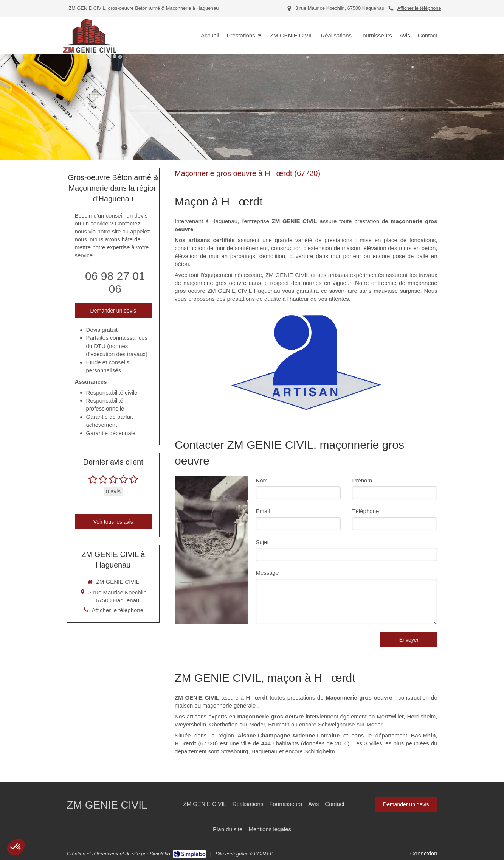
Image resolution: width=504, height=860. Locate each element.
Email (263, 511)
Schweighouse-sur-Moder (350, 724)
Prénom (362, 480)
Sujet (262, 542)
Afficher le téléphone (419, 8)
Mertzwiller (390, 716)
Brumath (279, 724)
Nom (262, 480)
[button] (16, 847)
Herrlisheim (421, 716)
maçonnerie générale (230, 705)
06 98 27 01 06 (115, 282)
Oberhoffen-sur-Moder (237, 724)
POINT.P (264, 854)
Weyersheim (190, 724)
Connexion (424, 853)
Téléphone (365, 511)
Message (267, 573)
